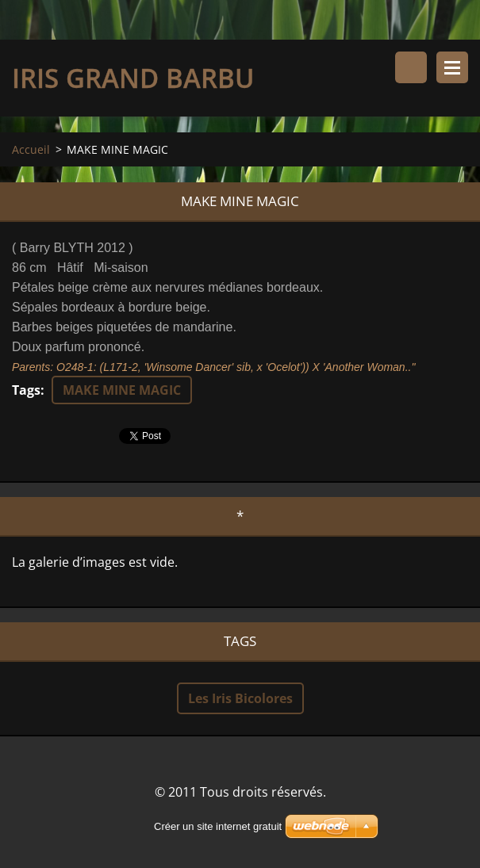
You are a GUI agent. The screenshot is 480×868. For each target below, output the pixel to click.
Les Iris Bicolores (240, 698)
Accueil (31, 149)
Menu (452, 67)
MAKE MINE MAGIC (122, 390)
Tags (26, 390)
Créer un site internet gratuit (218, 826)
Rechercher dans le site (411, 67)
